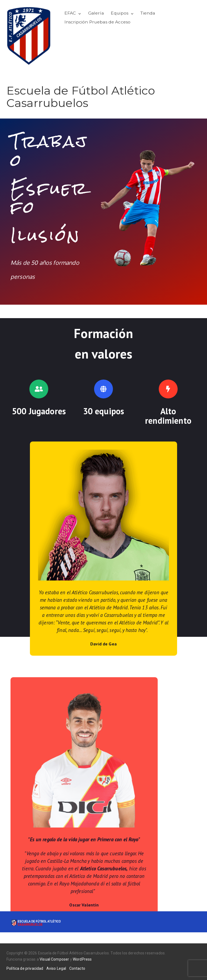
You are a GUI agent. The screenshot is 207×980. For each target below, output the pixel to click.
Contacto (77, 968)
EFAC (70, 13)
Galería (96, 13)
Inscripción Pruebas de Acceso (98, 22)
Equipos (120, 13)
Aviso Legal (56, 968)
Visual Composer (54, 959)
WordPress (82, 959)
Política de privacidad (25, 968)
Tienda (148, 13)
